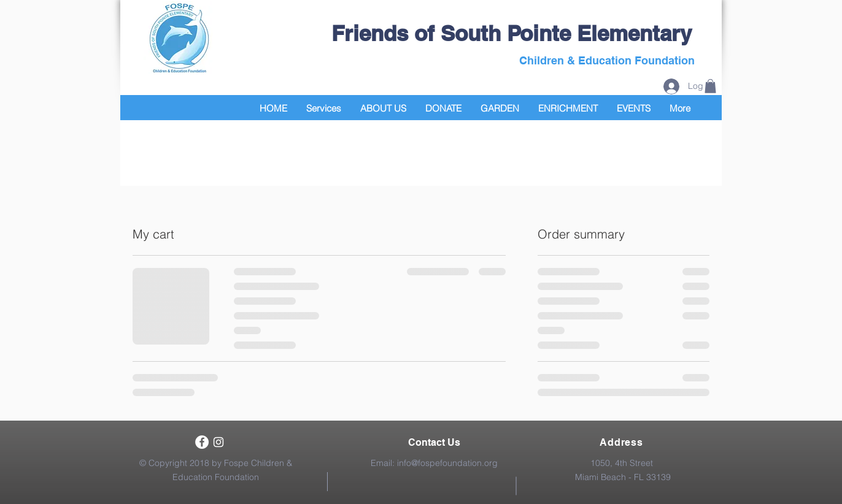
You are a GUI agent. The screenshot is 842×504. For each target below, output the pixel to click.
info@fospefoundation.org (447, 463)
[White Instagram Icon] (218, 442)
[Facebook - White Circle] (202, 442)
